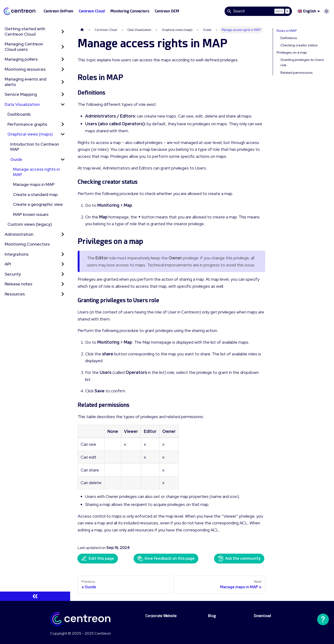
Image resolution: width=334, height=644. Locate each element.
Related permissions (297, 73)
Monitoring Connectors (130, 11)
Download (262, 616)
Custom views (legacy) (30, 224)
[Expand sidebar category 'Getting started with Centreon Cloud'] (63, 31)
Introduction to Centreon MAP (35, 147)
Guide (16, 159)
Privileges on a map (292, 52)
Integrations (17, 254)
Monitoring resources (25, 69)
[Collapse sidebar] (35, 596)
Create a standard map (35, 194)
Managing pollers (21, 59)
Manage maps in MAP (34, 184)
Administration (19, 234)
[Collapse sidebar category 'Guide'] (63, 160)
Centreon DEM (167, 11)
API (8, 264)
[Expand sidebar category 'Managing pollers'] (63, 59)
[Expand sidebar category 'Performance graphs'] (63, 124)
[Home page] (82, 30)
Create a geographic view (38, 204)
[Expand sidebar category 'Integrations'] (63, 254)
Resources (15, 294)
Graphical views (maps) (30, 134)
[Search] (258, 11)
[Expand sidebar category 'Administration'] (63, 234)
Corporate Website (161, 616)
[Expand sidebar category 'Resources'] (63, 294)
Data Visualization (22, 104)
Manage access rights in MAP (36, 172)
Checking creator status (299, 45)
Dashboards (19, 114)
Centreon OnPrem (58, 11)
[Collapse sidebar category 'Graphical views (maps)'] (63, 134)
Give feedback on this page (166, 559)
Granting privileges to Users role (302, 62)
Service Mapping (21, 94)
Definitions (289, 38)
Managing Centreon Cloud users (24, 47)
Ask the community (239, 559)
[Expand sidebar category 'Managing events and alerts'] (63, 82)
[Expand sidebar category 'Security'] (63, 274)
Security (13, 274)
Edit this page (98, 559)
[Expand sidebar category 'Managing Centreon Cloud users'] (63, 47)
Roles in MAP (287, 31)
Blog (212, 616)
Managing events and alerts (25, 82)
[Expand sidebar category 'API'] (63, 264)
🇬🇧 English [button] (307, 11)
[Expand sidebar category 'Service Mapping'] (63, 94)
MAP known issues (31, 214)
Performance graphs (27, 124)
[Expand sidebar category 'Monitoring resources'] (63, 69)
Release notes (18, 284)
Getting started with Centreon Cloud (25, 31)
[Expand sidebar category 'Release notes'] (63, 284)
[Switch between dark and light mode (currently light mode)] (327, 11)
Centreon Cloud (92, 11)
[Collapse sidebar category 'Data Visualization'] (63, 105)
